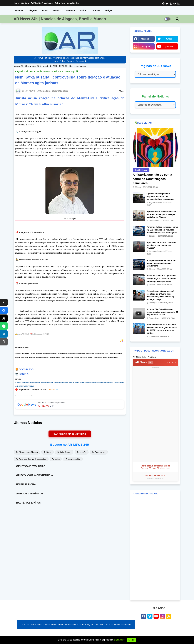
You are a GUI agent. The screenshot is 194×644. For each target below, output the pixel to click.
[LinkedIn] (4, 334)
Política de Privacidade (42, 3)
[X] (4, 318)
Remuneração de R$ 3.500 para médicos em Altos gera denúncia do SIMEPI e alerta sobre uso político (162, 329)
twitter (169, 39)
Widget (108, 10)
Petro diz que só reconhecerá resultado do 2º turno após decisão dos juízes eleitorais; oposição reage (160, 295)
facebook (146, 39)
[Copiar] (4, 342)
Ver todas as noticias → (156, 475)
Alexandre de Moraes (40, 71)
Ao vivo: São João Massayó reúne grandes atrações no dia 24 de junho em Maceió (162, 312)
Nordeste (70, 10)
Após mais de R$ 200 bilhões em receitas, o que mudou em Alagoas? (162, 245)
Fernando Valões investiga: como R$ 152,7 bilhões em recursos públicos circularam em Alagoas (162, 230)
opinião (76, 71)
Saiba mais (119, 640)
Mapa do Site (73, 3)
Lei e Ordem (64, 71)
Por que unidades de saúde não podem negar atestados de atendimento (161, 263)
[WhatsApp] (4, 326)
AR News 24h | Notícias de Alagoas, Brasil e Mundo (60, 19)
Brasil (45, 10)
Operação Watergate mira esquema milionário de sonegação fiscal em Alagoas (160, 196)
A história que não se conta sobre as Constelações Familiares (152, 179)
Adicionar (70, 404)
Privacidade (81, 61)
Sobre (63, 61)
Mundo (57, 10)
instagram (146, 46)
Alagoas (33, 10)
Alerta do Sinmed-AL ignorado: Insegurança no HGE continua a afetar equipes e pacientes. (161, 278)
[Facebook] (4, 310)
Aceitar (131, 640)
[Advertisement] (156, 415)
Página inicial (21, 71)
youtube (169, 46)
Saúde (83, 10)
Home (16, 3)
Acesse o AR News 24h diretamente (156, 468)
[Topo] (4, 302)
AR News (144, 362)
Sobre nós (60, 3)
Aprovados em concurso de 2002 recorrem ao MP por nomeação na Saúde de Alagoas (162, 214)
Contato (25, 3)
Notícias (19, 10)
